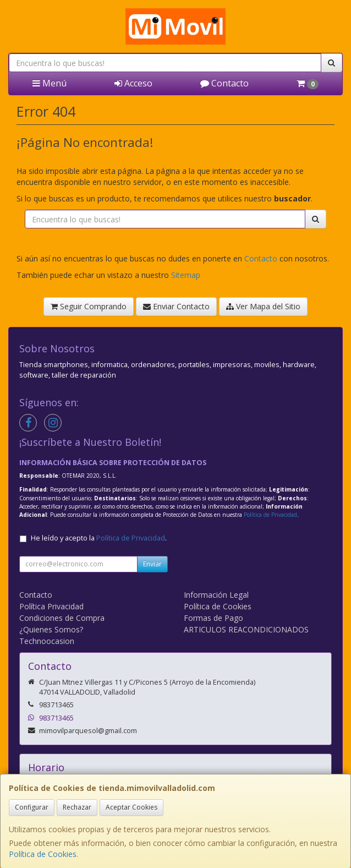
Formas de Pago (213, 618)
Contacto (224, 83)
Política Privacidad (51, 606)
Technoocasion (47, 641)
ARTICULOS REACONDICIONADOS (246, 629)
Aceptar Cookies (131, 807)
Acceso (133, 83)
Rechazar (77, 807)
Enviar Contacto (176, 306)
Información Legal (216, 595)
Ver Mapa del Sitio (263, 306)
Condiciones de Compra (62, 618)
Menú (50, 83)
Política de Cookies (43, 854)
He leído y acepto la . (99, 538)
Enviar (152, 564)
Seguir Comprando (89, 306)
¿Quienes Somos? (51, 629)
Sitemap (186, 275)
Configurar (32, 807)
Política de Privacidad (270, 515)
